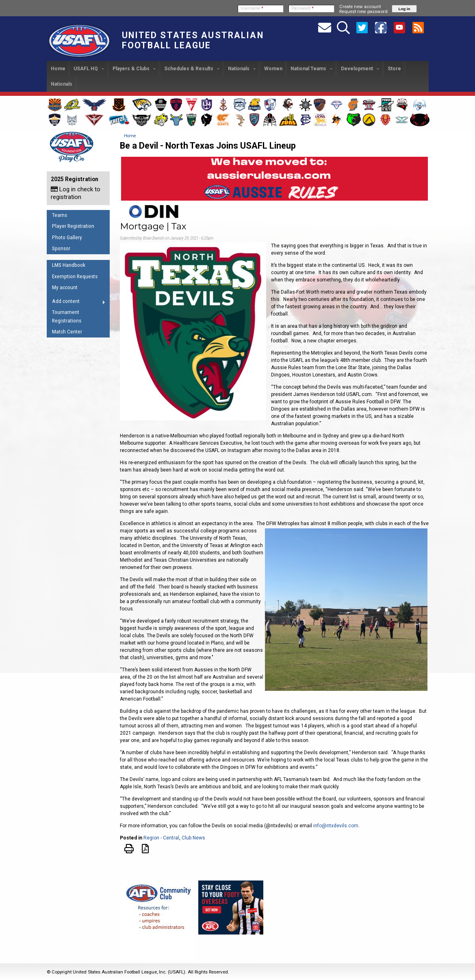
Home (58, 69)
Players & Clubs (134, 69)
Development (360, 69)
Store (394, 69)
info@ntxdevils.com (336, 826)
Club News (193, 838)
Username (252, 8)
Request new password (363, 11)
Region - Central (161, 838)
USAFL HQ (89, 69)
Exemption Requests (75, 276)
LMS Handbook (69, 265)
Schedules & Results (192, 69)
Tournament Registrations (67, 316)
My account (65, 287)
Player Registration (73, 226)
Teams (60, 215)
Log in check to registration (76, 193)
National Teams (312, 69)
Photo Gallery (67, 237)
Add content (76, 303)
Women (273, 69)
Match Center (67, 332)
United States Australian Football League (193, 40)
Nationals (242, 69)
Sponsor (61, 248)
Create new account (360, 6)
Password (303, 8)
